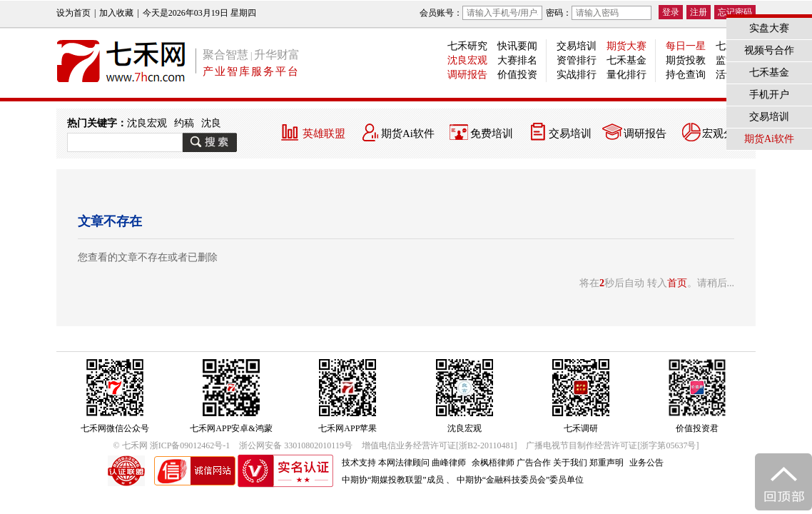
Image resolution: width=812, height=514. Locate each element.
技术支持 (359, 463)
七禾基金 (626, 60)
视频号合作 (769, 50)
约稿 (184, 123)
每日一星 (686, 46)
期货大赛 (626, 46)
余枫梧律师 (493, 463)
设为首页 (73, 13)
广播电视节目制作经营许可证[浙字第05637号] (612, 445)
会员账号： (481, 13)
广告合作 (534, 463)
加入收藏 (116, 13)
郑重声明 (607, 463)
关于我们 (570, 463)
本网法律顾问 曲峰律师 (422, 463)
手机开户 (769, 95)
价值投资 (517, 75)
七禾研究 (467, 46)
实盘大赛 (769, 28)
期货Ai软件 (408, 133)
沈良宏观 (467, 60)
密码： (599, 13)
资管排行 (577, 60)
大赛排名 (517, 60)
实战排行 (577, 75)
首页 (677, 283)
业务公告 (646, 463)
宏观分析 (724, 133)
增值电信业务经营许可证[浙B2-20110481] (440, 445)
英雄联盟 (324, 133)
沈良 (211, 123)
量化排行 (626, 75)
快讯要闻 (517, 46)
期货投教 (686, 60)
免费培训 (492, 133)
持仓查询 (686, 75)
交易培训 (577, 46)
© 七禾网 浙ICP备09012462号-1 (172, 445)
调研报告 (467, 75)
